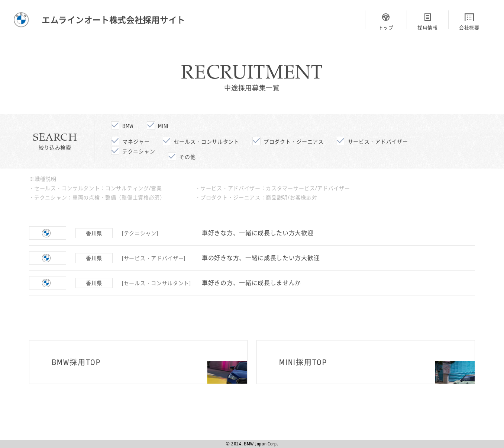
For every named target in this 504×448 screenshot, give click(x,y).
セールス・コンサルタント (207, 142)
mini (163, 126)
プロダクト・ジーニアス (294, 142)
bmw (128, 126)
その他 (187, 157)
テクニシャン (139, 151)
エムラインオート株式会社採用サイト (113, 20)
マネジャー (136, 142)
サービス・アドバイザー (378, 142)
